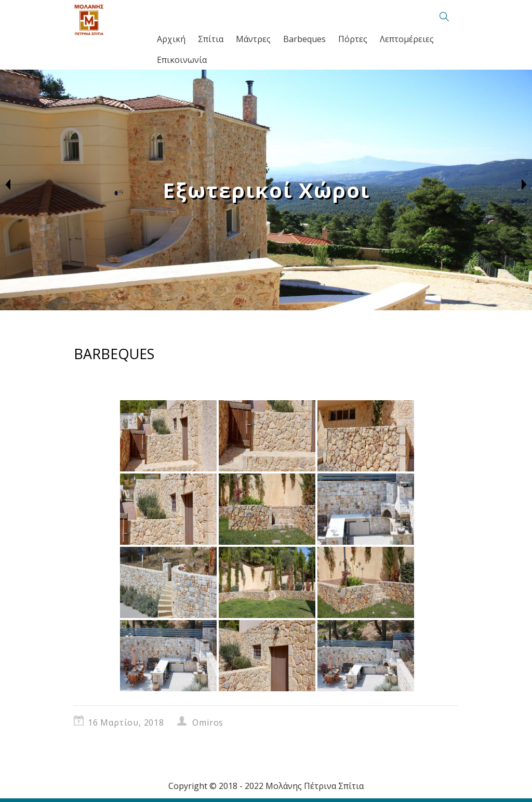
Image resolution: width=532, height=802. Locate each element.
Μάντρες (253, 39)
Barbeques (304, 39)
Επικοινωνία (182, 60)
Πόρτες (353, 39)
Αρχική (171, 39)
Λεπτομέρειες (407, 39)
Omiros (208, 722)
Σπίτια (211, 39)
